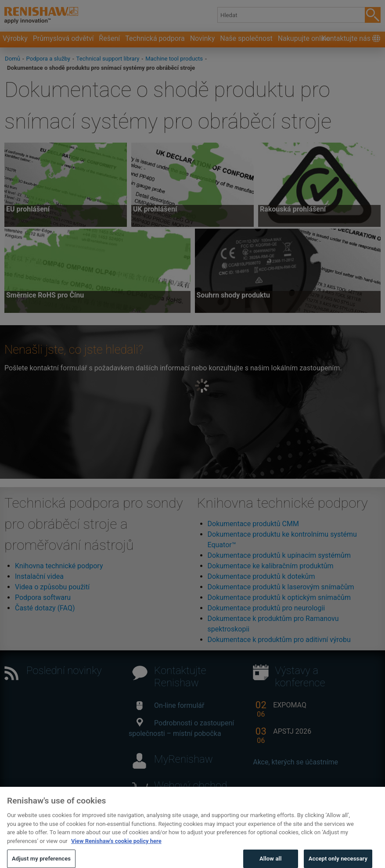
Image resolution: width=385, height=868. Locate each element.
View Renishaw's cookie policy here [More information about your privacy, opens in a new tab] (116, 851)
